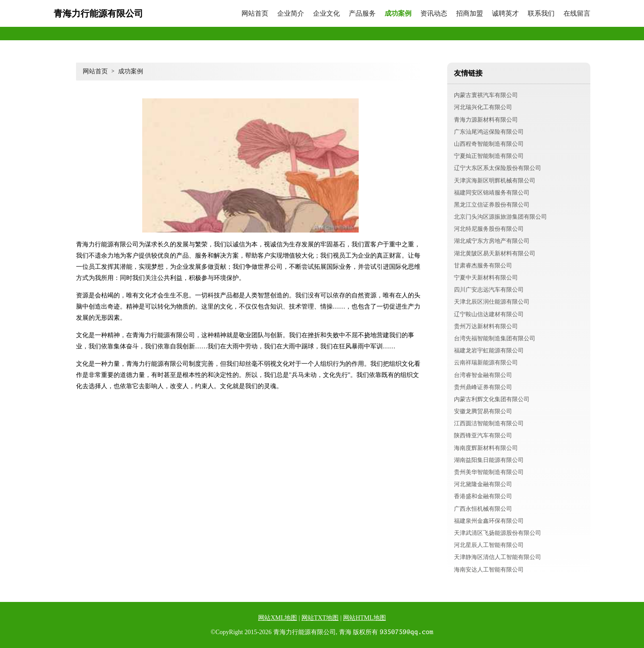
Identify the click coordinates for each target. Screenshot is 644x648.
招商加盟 (470, 14)
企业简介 (291, 14)
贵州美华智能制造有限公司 (489, 472)
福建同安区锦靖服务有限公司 (492, 193)
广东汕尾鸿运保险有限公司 (489, 132)
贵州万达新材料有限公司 (486, 326)
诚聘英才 (505, 14)
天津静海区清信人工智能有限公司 (498, 557)
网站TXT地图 (320, 618)
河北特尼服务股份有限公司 (489, 229)
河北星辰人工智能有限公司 (489, 545)
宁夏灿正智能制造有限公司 (489, 156)
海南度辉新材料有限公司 (486, 448)
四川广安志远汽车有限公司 (489, 290)
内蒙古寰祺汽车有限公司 (486, 95)
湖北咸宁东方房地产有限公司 (492, 241)
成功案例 (398, 14)
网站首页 (255, 14)
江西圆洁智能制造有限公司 (489, 423)
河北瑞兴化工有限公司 (483, 107)
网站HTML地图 (364, 618)
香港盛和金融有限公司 (483, 496)
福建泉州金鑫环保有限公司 (489, 521)
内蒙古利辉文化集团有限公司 (492, 399)
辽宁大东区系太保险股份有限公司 (498, 168)
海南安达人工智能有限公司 (489, 570)
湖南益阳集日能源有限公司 (489, 460)
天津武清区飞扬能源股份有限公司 (498, 533)
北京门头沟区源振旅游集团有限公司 (500, 217)
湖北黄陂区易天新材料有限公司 (495, 253)
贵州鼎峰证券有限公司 (483, 387)
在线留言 (577, 14)
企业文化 (326, 14)
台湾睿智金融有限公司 (483, 375)
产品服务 (362, 14)
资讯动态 (434, 14)
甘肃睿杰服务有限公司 (483, 265)
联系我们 (541, 14)
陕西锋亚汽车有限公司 (483, 435)
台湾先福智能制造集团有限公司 (495, 338)
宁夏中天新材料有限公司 (486, 277)
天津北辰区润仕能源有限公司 (492, 302)
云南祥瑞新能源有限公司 (486, 362)
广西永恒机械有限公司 (483, 509)
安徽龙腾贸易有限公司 (483, 411)
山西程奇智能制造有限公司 (489, 144)
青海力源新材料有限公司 (486, 120)
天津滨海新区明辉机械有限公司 (495, 180)
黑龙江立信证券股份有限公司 (492, 205)
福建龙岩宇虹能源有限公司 (489, 350)
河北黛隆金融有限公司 (483, 484)
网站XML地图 (278, 618)
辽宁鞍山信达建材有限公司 (489, 314)
